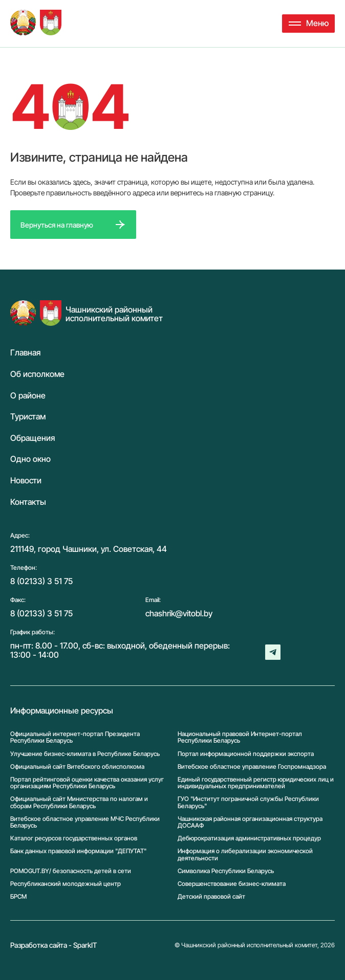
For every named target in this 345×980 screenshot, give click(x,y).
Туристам (28, 417)
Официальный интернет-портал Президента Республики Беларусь (75, 737)
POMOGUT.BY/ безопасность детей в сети (71, 871)
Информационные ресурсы (62, 711)
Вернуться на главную (57, 225)
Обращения (33, 438)
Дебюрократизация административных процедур (249, 838)
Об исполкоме (37, 374)
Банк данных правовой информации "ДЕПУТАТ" (78, 851)
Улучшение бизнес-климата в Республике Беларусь (85, 754)
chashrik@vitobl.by (179, 613)
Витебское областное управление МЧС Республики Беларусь (85, 822)
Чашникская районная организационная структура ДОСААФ (250, 822)
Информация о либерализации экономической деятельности (245, 854)
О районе (28, 396)
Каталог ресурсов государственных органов (74, 838)
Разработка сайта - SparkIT (54, 945)
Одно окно (30, 459)
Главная (25, 353)
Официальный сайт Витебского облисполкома (77, 766)
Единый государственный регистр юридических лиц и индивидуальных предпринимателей (256, 783)
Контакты (28, 502)
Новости (26, 481)
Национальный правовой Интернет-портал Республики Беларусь (240, 737)
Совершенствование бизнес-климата (232, 884)
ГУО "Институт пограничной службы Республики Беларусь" (248, 802)
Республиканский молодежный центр (66, 884)
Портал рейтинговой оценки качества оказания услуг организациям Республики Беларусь (87, 783)
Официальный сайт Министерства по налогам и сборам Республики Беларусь (79, 802)
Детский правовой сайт (211, 896)
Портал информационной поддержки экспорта (246, 754)
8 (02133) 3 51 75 (41, 581)
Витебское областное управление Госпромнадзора (252, 766)
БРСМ (18, 896)
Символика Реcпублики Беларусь (226, 871)
